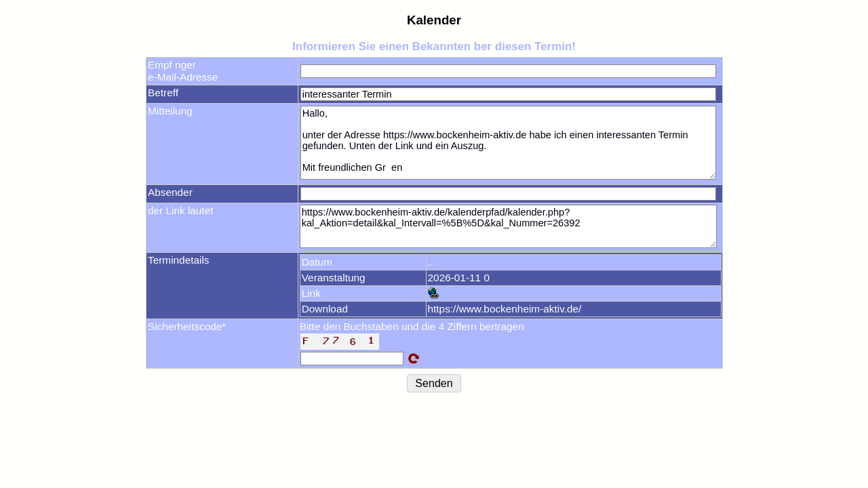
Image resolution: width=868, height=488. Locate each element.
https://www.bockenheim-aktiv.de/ (505, 309)
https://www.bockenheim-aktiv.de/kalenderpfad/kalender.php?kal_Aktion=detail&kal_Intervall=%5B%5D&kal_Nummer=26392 (508, 226)
